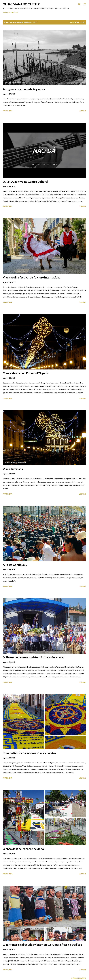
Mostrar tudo (77, 22)
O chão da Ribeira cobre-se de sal (24, 849)
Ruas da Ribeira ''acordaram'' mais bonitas (29, 753)
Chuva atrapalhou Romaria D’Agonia (26, 373)
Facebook (14, 12)
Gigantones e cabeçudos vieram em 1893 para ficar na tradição (42, 945)
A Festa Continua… (15, 565)
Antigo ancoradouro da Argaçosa (24, 89)
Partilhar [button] (7, 111)
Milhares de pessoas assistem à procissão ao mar (33, 657)
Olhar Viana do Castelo (22, 4)
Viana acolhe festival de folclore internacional (32, 277)
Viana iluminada (13, 469)
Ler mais (83, 111)
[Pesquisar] (79, 4)
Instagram (7, 12)
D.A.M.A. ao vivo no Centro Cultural (25, 182)
